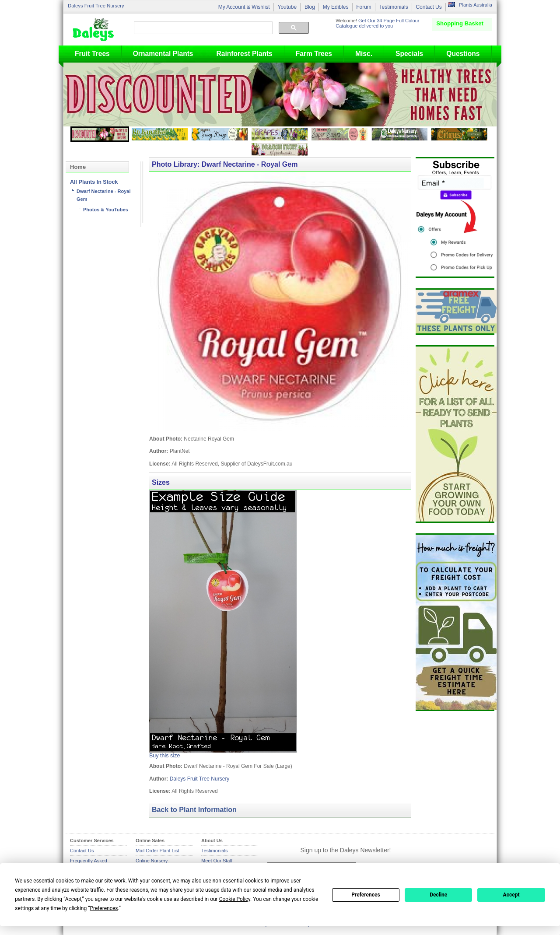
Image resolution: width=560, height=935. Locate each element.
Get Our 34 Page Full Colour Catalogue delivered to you (377, 23)
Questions (463, 54)
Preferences (366, 895)
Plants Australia (476, 5)
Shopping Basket (460, 23)
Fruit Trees (92, 54)
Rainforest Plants (245, 54)
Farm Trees (314, 54)
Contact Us (429, 7)
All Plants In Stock (94, 182)
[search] (202, 28)
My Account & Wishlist (244, 7)
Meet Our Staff (217, 861)
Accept (511, 895)
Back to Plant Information (194, 810)
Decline (438, 895)
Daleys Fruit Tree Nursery (96, 6)
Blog (310, 7)
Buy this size (164, 756)
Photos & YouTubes (106, 210)
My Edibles (336, 7)
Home (78, 167)
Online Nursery (152, 861)
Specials (409, 54)
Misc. (364, 54)
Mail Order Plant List (157, 851)
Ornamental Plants (163, 54)
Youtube (287, 7)
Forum (364, 7)
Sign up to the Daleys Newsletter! (346, 850)
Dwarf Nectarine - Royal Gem (103, 195)
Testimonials (394, 7)
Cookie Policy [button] (235, 899)
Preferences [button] (104, 908)
